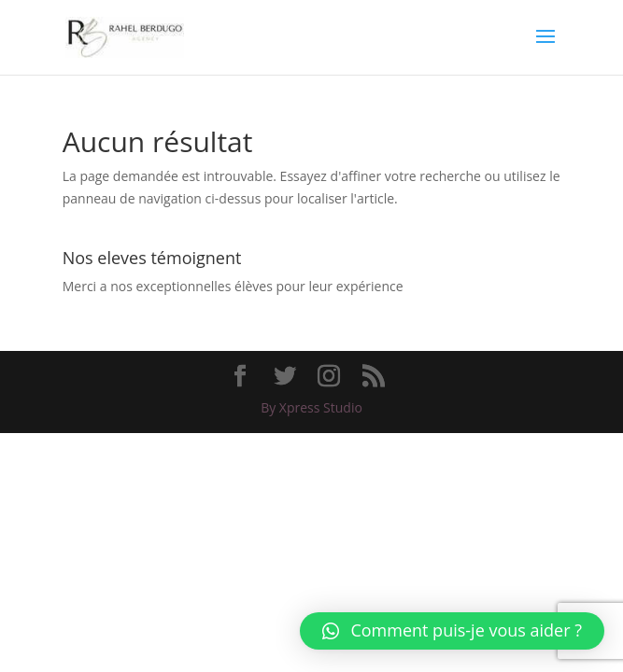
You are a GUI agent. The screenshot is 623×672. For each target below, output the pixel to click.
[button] (452, 631)
